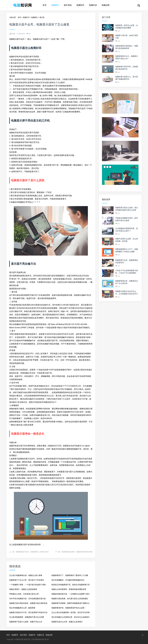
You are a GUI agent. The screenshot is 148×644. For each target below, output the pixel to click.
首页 (45, 5)
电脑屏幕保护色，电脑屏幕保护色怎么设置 (68, 608)
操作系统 (68, 5)
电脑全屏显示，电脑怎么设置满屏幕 (23, 589)
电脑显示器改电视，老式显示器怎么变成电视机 (70, 599)
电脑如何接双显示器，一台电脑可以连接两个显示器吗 (71, 595)
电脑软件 (80, 5)
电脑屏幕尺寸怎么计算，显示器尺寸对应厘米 (27, 580)
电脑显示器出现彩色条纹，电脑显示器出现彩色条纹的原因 (28, 604)
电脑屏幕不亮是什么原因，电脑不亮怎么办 (26, 622)
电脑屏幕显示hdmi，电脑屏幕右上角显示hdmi (32, 552)
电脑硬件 (55, 5)
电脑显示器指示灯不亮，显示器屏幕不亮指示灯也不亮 (28, 613)
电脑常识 (26, 17)
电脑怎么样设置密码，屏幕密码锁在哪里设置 (69, 589)
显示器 (42, 17)
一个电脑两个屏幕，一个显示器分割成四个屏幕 (27, 585)
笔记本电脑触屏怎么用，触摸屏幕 (22, 608)
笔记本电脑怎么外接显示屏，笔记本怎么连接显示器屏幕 (71, 618)
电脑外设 (93, 5)
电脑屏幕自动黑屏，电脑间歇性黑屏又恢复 (77, 552)
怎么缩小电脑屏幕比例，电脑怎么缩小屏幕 (26, 575)
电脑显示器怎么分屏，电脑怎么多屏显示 (67, 622)
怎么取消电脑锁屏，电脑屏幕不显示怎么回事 (27, 617)
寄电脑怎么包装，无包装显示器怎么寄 (24, 594)
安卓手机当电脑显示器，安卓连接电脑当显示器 (27, 599)
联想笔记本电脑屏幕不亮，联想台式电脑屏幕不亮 (71, 585)
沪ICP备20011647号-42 (40, 639)
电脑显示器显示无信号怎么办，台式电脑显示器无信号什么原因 (127, 294)
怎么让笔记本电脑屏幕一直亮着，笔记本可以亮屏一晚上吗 (71, 613)
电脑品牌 (106, 5)
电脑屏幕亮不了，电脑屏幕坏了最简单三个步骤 (70, 575)
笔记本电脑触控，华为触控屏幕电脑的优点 (68, 580)
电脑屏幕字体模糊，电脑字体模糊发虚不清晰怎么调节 (71, 604)
